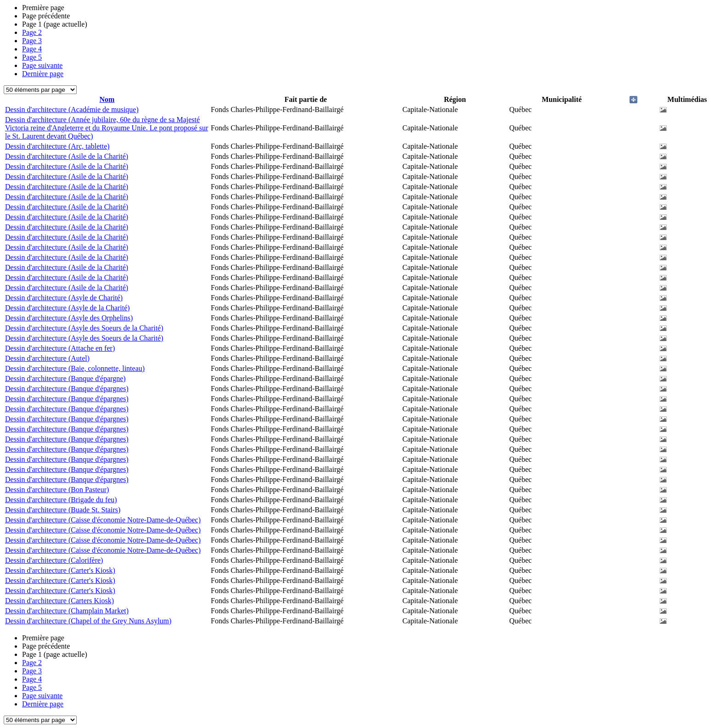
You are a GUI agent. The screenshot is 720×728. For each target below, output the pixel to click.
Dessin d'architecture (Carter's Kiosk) (60, 570)
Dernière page (43, 74)
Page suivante (42, 65)
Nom (107, 99)
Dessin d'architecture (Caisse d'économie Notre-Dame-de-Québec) (103, 520)
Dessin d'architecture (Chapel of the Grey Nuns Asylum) (88, 621)
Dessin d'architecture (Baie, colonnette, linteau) (75, 368)
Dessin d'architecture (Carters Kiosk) (59, 601)
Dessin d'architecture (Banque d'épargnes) (67, 389)
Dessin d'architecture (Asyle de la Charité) (67, 308)
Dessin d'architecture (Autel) (47, 358)
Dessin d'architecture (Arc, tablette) (57, 146)
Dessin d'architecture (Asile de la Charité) (67, 156)
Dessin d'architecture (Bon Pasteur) (57, 490)
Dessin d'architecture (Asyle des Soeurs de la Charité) (84, 328)
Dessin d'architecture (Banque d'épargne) (65, 378)
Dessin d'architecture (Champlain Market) (67, 611)
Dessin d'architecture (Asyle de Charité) (64, 298)
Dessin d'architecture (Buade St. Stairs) (63, 510)
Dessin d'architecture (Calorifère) (54, 560)
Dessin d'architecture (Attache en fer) (60, 348)
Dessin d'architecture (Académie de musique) (72, 109)
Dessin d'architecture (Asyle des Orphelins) (69, 318)
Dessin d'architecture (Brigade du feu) (61, 500)
